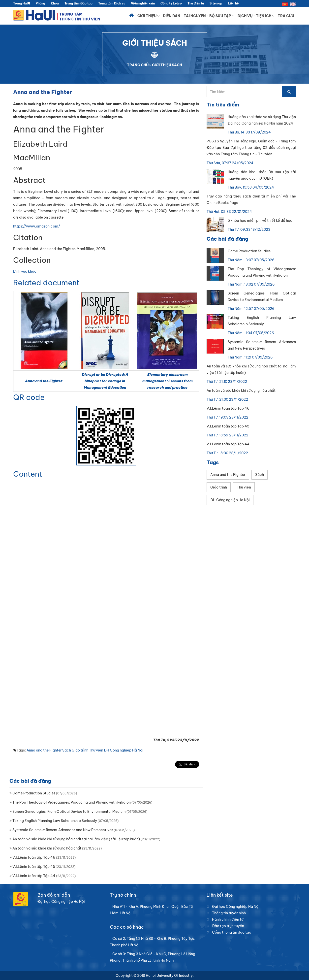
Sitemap (216, 3)
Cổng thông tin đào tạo (232, 932)
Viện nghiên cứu (143, 3)
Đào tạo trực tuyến (228, 926)
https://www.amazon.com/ (37, 226)
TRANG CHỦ (138, 65)
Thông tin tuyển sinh (229, 913)
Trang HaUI (22, 3)
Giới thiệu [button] (148, 16)
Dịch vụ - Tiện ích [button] (256, 16)
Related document (46, 283)
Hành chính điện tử (228, 919)
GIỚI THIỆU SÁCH (167, 65)
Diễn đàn (172, 16)
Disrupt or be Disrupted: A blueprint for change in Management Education (105, 381)
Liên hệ (233, 3)
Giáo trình (80, 750)
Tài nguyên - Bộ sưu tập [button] (209, 16)
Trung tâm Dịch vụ (112, 3)
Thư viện (96, 750)
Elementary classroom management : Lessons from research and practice (168, 381)
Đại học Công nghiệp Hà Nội (236, 907)
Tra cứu (286, 16)
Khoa (55, 3)
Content (28, 474)
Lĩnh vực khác (25, 271)
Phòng (40, 3)
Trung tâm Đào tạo (78, 3)
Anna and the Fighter (44, 381)
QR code (29, 397)
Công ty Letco (171, 3)
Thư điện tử (196, 3)
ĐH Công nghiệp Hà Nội (124, 750)
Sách (67, 750)
